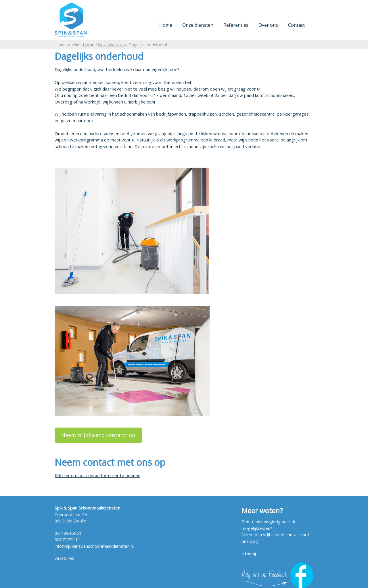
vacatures (64, 558)
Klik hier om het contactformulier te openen (97, 475)
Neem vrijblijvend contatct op (98, 435)
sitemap (250, 553)
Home (166, 25)
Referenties (236, 25)
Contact (296, 25)
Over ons (268, 25)
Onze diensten (198, 25)
